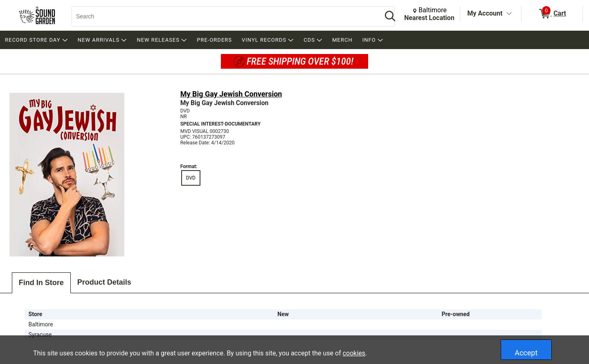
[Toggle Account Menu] (509, 14)
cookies (354, 353)
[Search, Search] (223, 16)
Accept (526, 353)
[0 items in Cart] (552, 14)
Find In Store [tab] (41, 283)
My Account (485, 13)
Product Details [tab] (104, 282)
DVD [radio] (191, 178)
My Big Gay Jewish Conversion (231, 94)
